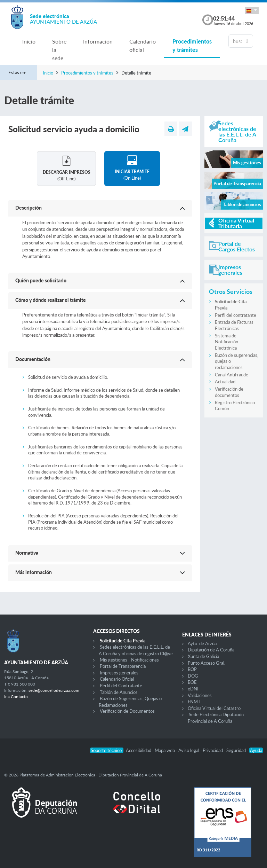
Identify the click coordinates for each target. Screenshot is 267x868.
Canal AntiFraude (232, 375)
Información (98, 41)
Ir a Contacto (16, 697)
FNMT (194, 702)
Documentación (33, 359)
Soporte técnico (107, 750)
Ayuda (256, 750)
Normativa (27, 553)
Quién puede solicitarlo (41, 280)
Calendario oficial (143, 45)
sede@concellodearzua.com (54, 690)
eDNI (193, 689)
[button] (252, 11)
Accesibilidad (139, 750)
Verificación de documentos (229, 392)
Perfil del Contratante (121, 686)
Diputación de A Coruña (211, 650)
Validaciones (200, 695)
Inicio (29, 41)
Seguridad (237, 750)
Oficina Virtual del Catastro (214, 708)
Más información (34, 572)
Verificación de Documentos (127, 711)
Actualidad (225, 382)
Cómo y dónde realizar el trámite (51, 300)
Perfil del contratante (236, 315)
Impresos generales (119, 673)
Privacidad (213, 750)
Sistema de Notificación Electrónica (226, 342)
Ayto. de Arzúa (202, 643)
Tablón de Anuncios (119, 692)
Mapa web (165, 750)
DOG (193, 676)
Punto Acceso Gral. (207, 663)
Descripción (29, 208)
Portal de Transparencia (123, 666)
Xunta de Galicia (203, 656)
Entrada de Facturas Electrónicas (234, 325)
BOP (192, 669)
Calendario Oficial (117, 679)
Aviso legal (189, 750)
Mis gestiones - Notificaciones (129, 660)
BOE (192, 682)
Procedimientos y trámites (192, 45)
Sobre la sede (59, 50)
